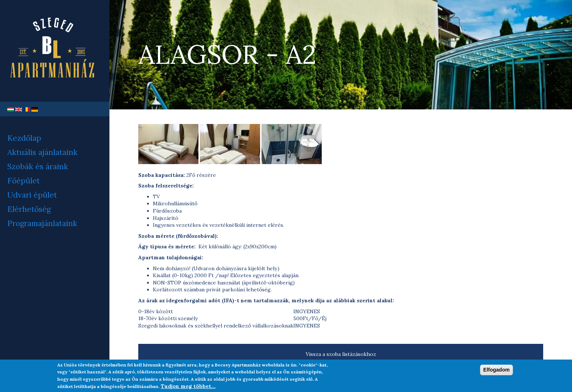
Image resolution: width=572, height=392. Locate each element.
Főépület (24, 181)
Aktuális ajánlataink (42, 152)
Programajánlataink (42, 223)
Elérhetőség (29, 209)
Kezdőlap (24, 138)
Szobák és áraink (38, 166)
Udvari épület (32, 195)
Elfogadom (496, 372)
